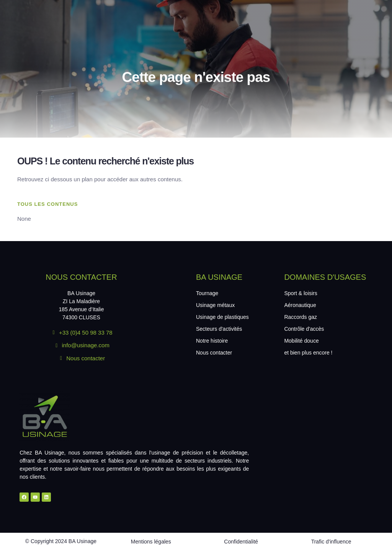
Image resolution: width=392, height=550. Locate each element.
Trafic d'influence (331, 542)
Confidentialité (241, 542)
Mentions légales (151, 542)
